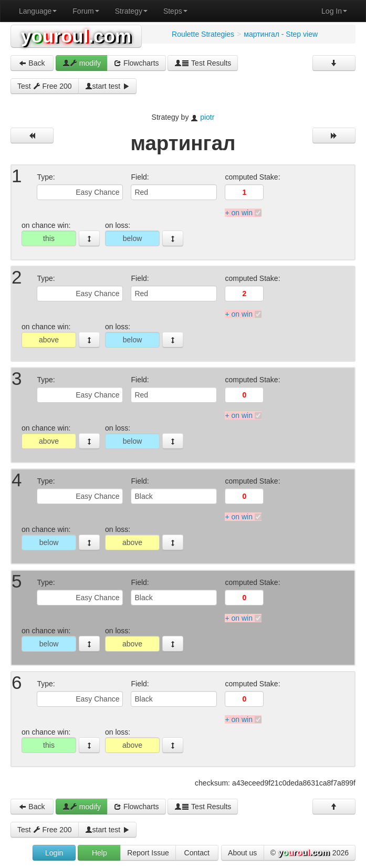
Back (32, 63)
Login (54, 853)
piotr (207, 117)
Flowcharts (137, 63)
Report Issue (148, 853)
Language (38, 11)
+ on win (239, 213)
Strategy (131, 11)
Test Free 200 (45, 86)
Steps (175, 11)
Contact (197, 853)
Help (100, 853)
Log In (334, 11)
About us (242, 853)
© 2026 (310, 853)
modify (82, 63)
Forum (86, 11)
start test (108, 86)
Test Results (203, 63)
